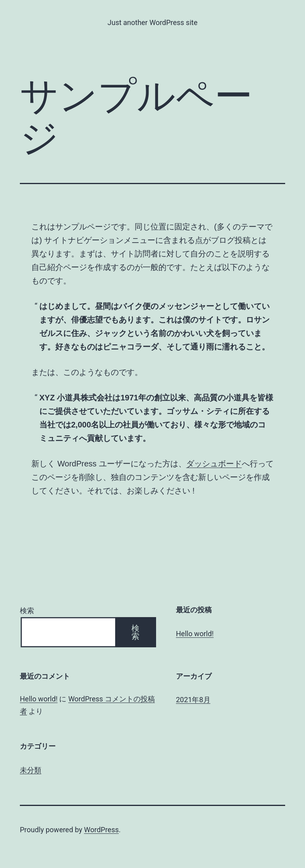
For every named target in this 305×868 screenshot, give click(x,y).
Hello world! (195, 634)
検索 (27, 611)
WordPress (101, 830)
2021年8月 (193, 700)
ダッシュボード (214, 464)
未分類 (31, 770)
